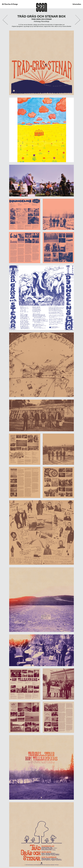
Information (77, 4)
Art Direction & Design (10, 4)
